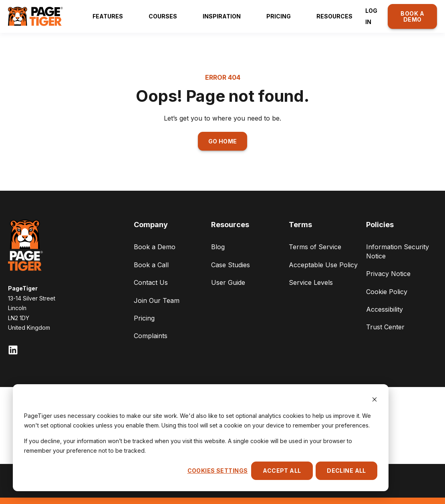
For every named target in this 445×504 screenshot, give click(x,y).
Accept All (282, 471)
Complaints (151, 336)
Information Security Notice (398, 251)
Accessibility (385, 309)
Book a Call (151, 265)
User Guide (228, 282)
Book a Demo (155, 247)
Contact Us (151, 282)
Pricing (144, 318)
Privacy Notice (388, 274)
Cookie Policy (387, 292)
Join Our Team (157, 300)
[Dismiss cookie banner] (375, 400)
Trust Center (385, 327)
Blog (218, 247)
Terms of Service (315, 247)
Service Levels (311, 282)
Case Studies (231, 265)
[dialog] (201, 438)
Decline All (346, 471)
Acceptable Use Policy (323, 265)
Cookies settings (218, 471)
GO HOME (223, 141)
